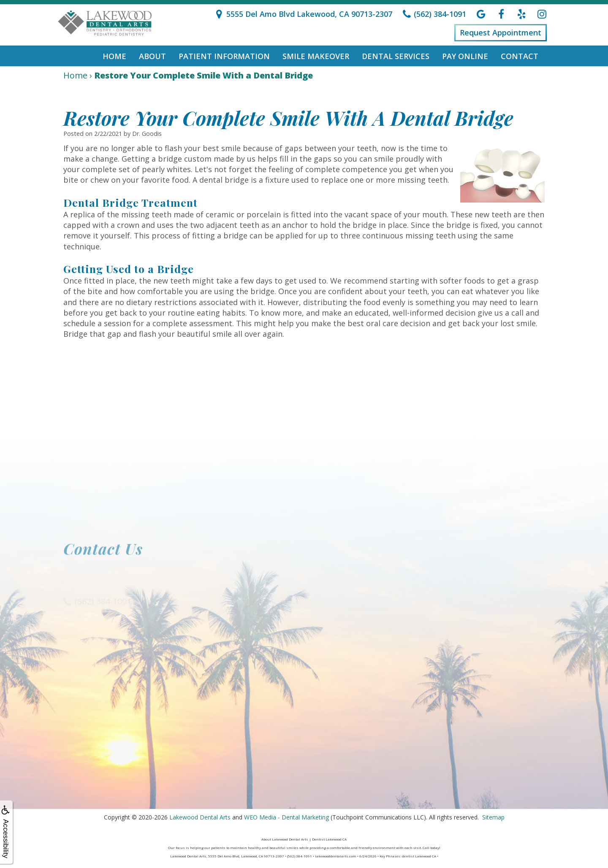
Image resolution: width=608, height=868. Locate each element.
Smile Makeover (316, 56)
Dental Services (396, 56)
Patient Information (224, 56)
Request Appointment (501, 32)
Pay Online (465, 56)
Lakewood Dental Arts (200, 817)
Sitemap (493, 817)
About (152, 56)
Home (114, 56)
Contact (520, 56)
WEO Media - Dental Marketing (286, 817)
